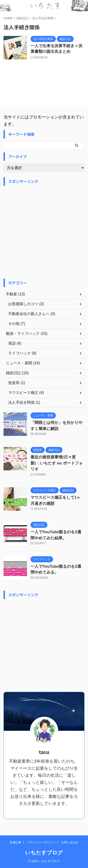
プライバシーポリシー (41, 842)
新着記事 (15, 842)
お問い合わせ (70, 842)
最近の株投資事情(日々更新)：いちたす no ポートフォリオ (57, 463)
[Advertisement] (44, 232)
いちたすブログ (44, 853)
